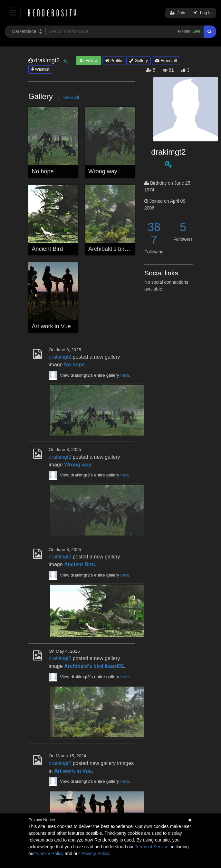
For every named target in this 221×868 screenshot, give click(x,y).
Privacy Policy (95, 853)
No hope (43, 171)
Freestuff (166, 61)
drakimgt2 (60, 357)
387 (154, 234)
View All (71, 97)
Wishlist (40, 69)
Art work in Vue (51, 326)
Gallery (139, 61)
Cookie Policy (50, 853)
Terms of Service (152, 847)
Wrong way (103, 171)
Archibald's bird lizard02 (119, 249)
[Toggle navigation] (13, 13)
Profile (114, 61)
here (125, 375)
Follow (89, 61)
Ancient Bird (48, 249)
